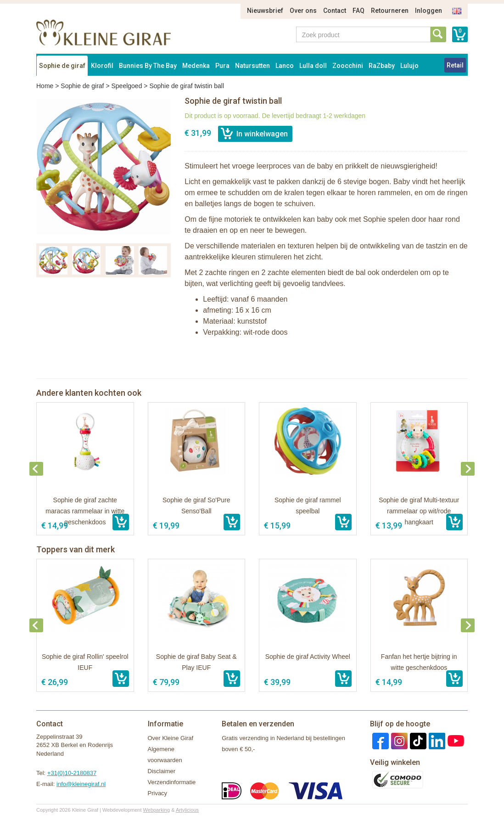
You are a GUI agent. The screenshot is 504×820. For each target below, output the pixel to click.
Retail (455, 65)
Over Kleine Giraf (171, 738)
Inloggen (428, 11)
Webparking (157, 810)
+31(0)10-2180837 (72, 773)
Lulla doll (313, 66)
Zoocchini (348, 66)
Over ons (303, 11)
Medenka (196, 66)
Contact (335, 11)
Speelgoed (126, 86)
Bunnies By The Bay (148, 66)
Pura (222, 66)
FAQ (358, 11)
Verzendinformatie (172, 782)
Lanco (285, 66)
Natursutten (252, 66)
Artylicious (187, 810)
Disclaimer (162, 771)
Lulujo (409, 66)
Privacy (158, 793)
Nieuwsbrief (265, 11)
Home (45, 86)
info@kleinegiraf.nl (81, 784)
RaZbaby (382, 66)
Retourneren (390, 11)
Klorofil (102, 66)
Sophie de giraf (62, 66)
